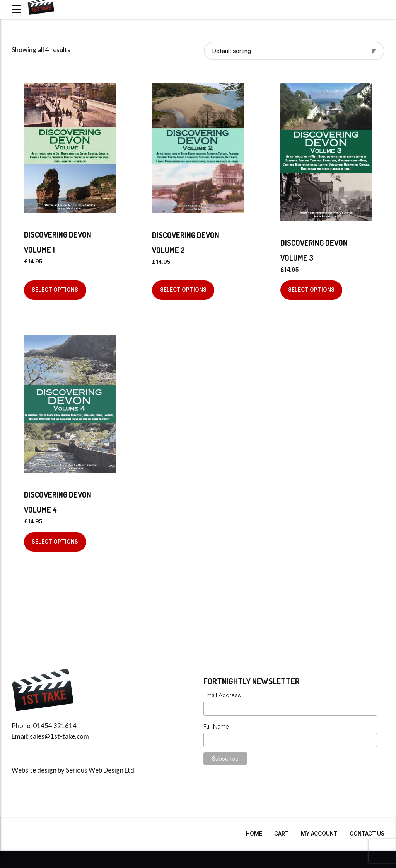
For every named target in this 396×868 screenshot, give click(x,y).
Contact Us (367, 834)
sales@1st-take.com (59, 736)
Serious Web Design (95, 770)
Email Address (222, 695)
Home (254, 834)
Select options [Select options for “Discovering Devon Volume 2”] (183, 290)
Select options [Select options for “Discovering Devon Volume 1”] (55, 290)
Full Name (216, 726)
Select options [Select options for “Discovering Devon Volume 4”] (55, 542)
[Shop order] (294, 51)
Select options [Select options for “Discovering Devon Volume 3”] (311, 290)
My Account (319, 834)
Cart (282, 834)
